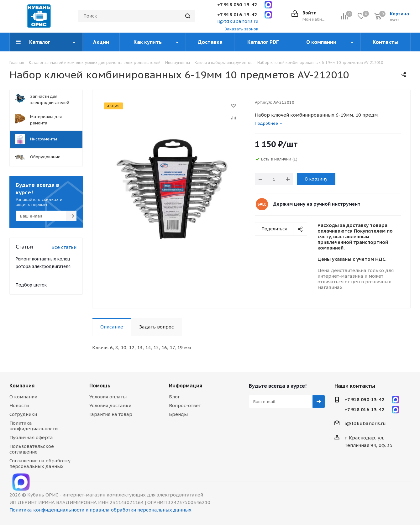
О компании (23, 397)
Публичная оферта (31, 437)
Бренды (178, 414)
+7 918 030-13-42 (237, 5)
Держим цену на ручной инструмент (317, 204)
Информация (186, 386)
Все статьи (64, 247)
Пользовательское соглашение (32, 449)
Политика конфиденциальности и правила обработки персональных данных (100, 510)
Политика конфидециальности (34, 426)
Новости (19, 405)
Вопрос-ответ (185, 405)
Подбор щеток (31, 285)
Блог (174, 397)
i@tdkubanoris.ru (238, 21)
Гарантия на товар (111, 414)
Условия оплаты (108, 397)
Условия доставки (110, 405)
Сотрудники (23, 414)
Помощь (100, 386)
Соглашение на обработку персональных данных (40, 463)
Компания (22, 386)
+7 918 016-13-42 (237, 15)
